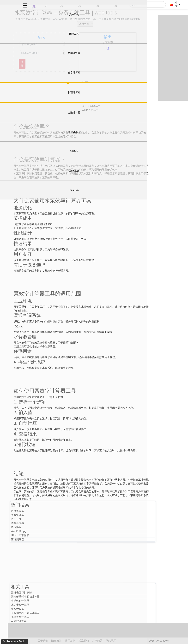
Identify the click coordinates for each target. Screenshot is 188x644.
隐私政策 (78, 641)
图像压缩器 (39, 539)
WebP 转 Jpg (40, 548)
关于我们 (65, 641)
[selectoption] (98, 29)
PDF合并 (38, 535)
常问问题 (119, 641)
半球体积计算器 (42, 617)
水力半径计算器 (42, 621)
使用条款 (92, 641)
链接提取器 (39, 527)
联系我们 (105, 641)
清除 (43, 68)
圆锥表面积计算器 (43, 609)
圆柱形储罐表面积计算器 (47, 613)
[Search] (149, 4)
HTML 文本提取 (42, 552)
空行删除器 (39, 556)
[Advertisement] (70, 101)
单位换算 (38, 544)
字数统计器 (39, 531)
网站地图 (133, 641)
